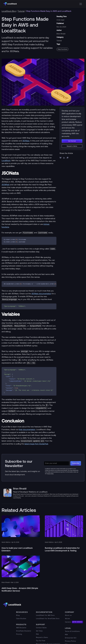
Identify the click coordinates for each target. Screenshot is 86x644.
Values (67, 618)
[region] (29, 284)
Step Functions (63, 49)
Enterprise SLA (71, 638)
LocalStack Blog (9, 11)
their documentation (27, 429)
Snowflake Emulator (24, 631)
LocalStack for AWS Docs (45, 615)
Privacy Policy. (50, 474)
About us (68, 615)
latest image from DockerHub (36, 444)
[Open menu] (81, 4)
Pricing (19, 634)
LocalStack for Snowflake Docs (48, 618)
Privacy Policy (70, 641)
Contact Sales (41, 628)
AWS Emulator (21, 628)
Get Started (72, 141)
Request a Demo (72, 146)
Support (41, 625)
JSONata (26, 141)
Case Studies (21, 618)
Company (70, 612)
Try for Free (41, 641)
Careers (68, 622)
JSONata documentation (41, 294)
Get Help (39, 631)
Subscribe (76, 463)
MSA (66, 635)
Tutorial (21, 11)
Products (21, 625)
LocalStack (6, 160)
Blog (18, 615)
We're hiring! (77, 622)
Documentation (44, 612)
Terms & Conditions (72, 631)
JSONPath (6, 185)
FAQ (37, 634)
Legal (68, 628)
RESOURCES (22, 612)
